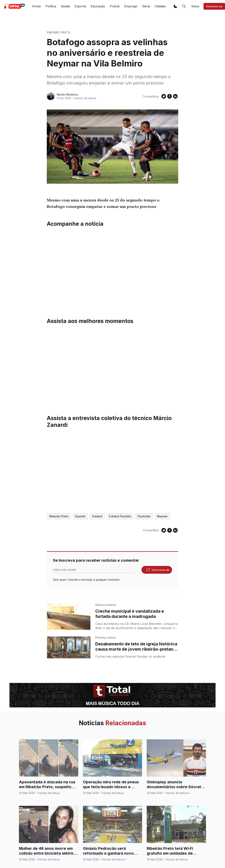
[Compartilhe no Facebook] (170, 96)
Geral (146, 6)
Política (51, 6)
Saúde (65, 6)
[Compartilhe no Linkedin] (175, 96)
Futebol (97, 516)
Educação (98, 6)
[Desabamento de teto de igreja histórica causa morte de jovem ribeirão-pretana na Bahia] (69, 647)
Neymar (162, 516)
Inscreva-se (214, 6)
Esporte (80, 6)
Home (36, 6)
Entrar (196, 6)
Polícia (115, 6)
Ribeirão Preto (59, 32)
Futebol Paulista (120, 516)
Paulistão (144, 516)
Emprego (131, 6)
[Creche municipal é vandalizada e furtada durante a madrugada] (69, 617)
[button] (176, 6)
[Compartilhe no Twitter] (164, 96)
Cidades (160, 6)
